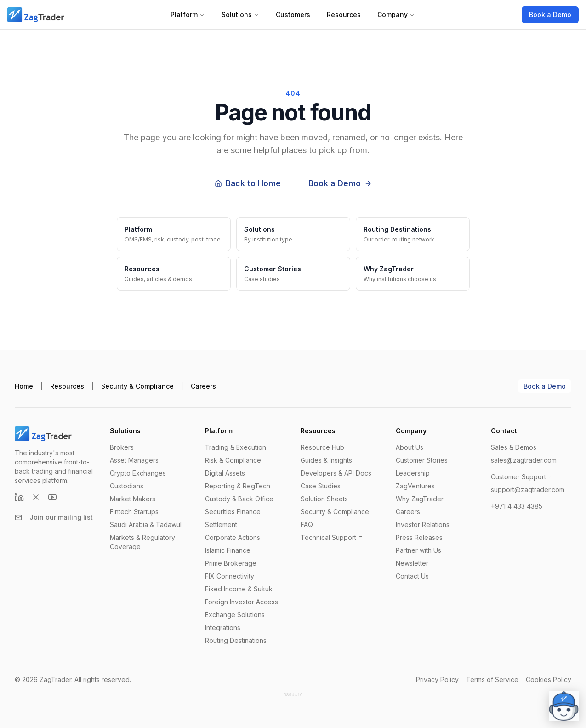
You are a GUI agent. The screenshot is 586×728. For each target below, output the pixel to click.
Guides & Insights (326, 460)
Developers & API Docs (336, 473)
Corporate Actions (233, 537)
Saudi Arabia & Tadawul (146, 525)
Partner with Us (418, 550)
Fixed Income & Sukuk (239, 589)
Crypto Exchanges (138, 473)
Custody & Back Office (239, 499)
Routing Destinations (236, 640)
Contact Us (412, 576)
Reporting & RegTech (238, 486)
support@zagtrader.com (528, 490)
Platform (188, 14)
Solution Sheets (324, 499)
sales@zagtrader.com (524, 460)
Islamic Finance (228, 550)
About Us (410, 447)
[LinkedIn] (19, 497)
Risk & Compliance (233, 460)
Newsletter (412, 563)
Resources (344, 14)
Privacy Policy (437, 679)
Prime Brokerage (231, 563)
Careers (203, 386)
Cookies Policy (549, 679)
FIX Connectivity (230, 576)
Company (396, 14)
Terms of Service (492, 679)
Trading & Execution (236, 447)
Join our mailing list (54, 517)
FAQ (307, 525)
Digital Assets (225, 473)
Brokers (122, 447)
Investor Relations (423, 525)
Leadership (413, 473)
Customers (293, 14)
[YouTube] (52, 497)
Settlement (221, 525)
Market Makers (133, 499)
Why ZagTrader (420, 499)
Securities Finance (233, 512)
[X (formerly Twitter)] (36, 497)
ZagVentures (415, 486)
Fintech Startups (134, 512)
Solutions (240, 14)
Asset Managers (134, 460)
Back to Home (248, 183)
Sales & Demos (514, 447)
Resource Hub (322, 447)
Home (24, 386)
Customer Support (522, 477)
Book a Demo (550, 14)
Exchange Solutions (235, 615)
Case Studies (321, 486)
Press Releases (419, 537)
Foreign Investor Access (242, 602)
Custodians (127, 486)
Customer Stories (422, 460)
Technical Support (332, 537)
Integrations (223, 628)
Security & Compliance (137, 386)
